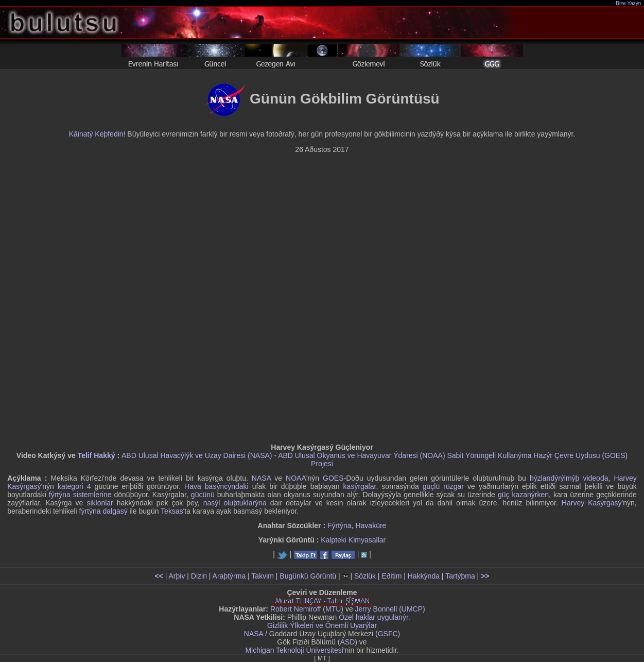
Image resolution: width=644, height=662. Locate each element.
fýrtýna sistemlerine (80, 495)
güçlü (431, 486)
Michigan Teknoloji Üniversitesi (294, 650)
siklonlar (100, 503)
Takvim (263, 576)
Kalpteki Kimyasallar (353, 540)
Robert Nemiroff (296, 609)
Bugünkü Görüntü (308, 576)
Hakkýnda (424, 576)
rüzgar (454, 486)
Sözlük (365, 576)
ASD (348, 642)
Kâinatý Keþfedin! (97, 134)
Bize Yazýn (629, 3)
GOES (333, 478)
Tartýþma (460, 576)
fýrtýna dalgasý (103, 511)
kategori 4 (74, 486)
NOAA (296, 478)
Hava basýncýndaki (216, 486)
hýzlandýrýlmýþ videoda (569, 478)
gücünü (203, 495)
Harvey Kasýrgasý (592, 503)
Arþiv (177, 576)
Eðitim (391, 576)
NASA (261, 478)
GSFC (388, 634)
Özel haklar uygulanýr (373, 617)
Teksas (172, 511)
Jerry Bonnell (376, 609)
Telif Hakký (97, 455)
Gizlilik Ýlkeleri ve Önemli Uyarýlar (322, 625)
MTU (333, 609)
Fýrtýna (340, 525)
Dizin (199, 576)
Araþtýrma (229, 576)
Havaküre (371, 525)
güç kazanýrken (523, 495)
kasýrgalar (360, 486)
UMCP (412, 609)
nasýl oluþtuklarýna (235, 503)
